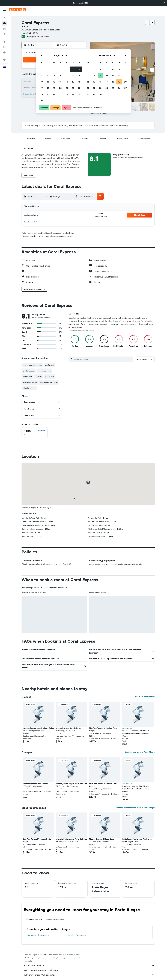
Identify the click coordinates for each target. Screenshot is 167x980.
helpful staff (49, 365)
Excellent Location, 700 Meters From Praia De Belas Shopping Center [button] (136, 733)
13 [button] (60, 82)
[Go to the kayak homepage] (18, 10)
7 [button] (67, 75)
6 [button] (60, 75)
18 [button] (48, 88)
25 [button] (48, 94)
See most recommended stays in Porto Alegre (135, 808)
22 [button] (73, 88)
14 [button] (67, 82)
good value (50, 377)
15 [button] (73, 82)
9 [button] (79, 75)
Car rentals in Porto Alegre (38, 935)
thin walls (39, 377)
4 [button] (48, 75)
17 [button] (42, 88)
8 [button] (73, 75)
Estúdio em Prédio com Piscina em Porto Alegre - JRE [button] (137, 840)
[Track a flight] (4, 47)
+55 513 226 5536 (30, 33)
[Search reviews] (103, 359)
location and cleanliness (32, 365)
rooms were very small (49, 382)
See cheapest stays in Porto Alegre (140, 752)
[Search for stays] (4, 23)
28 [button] (67, 94)
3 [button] (42, 75)
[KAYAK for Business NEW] (4, 52)
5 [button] (54, 75)
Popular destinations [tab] (55, 919)
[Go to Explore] (4, 42)
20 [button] (60, 88)
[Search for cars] (4, 29)
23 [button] (79, 88)
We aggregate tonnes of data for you (89, 970)
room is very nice (44, 371)
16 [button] (79, 82)
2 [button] (79, 69)
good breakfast (29, 371)
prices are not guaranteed (73, 958)
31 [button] (42, 100)
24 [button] (42, 94)
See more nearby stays (145, 697)
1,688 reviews (43, 36)
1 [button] (73, 69)
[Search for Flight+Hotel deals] (4, 34)
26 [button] (54, 94)
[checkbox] (35, 433)
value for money (29, 388)
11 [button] (48, 82)
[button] (164, 3)
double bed (27, 377)
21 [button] (67, 88)
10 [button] (42, 82)
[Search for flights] (4, 18)
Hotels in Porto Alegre (77, 935)
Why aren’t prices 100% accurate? (89, 975)
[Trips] (4, 60)
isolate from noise (30, 382)
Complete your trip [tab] (34, 919)
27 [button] (60, 94)
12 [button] (54, 82)
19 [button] (54, 88)
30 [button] (79, 94)
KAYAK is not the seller (89, 965)
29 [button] (73, 94)
